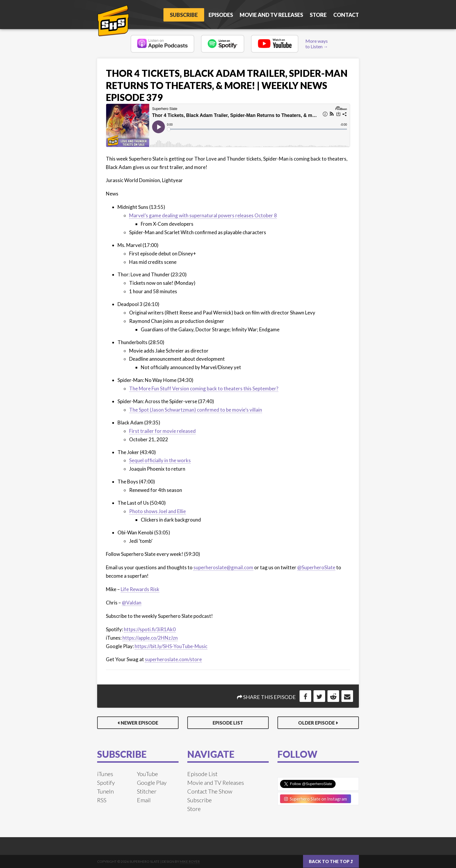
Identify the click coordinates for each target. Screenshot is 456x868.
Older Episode (316, 723)
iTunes (105, 774)
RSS (102, 800)
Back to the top (331, 861)
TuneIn (105, 791)
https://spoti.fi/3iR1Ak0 (150, 629)
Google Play (152, 782)
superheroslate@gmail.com (223, 567)
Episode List (228, 723)
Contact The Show (210, 791)
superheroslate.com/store (173, 659)
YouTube (147, 774)
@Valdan (132, 603)
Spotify (106, 782)
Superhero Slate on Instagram (316, 799)
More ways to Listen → (317, 44)
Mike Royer (190, 861)
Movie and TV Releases (271, 15)
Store (318, 15)
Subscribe (181, 15)
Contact (346, 15)
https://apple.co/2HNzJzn (150, 638)
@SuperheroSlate (316, 567)
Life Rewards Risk (140, 589)
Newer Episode (139, 723)
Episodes (221, 15)
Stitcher (147, 791)
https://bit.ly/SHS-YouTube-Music (171, 646)
